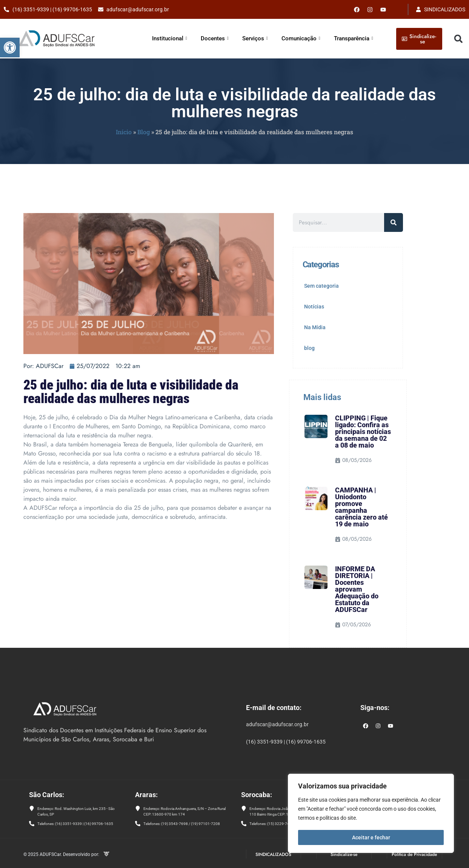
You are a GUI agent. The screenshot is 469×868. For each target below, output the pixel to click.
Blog (144, 132)
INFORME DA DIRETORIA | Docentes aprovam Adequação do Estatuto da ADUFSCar (357, 589)
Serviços (255, 38)
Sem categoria (321, 286)
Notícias (314, 307)
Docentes (215, 38)
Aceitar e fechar (371, 837)
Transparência (354, 38)
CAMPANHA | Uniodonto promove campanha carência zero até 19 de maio (361, 507)
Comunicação (301, 38)
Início (124, 132)
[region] (371, 814)
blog (309, 348)
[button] (10, 48)
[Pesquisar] (394, 222)
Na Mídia (315, 327)
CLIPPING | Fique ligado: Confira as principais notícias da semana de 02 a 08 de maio (363, 432)
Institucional (170, 38)
